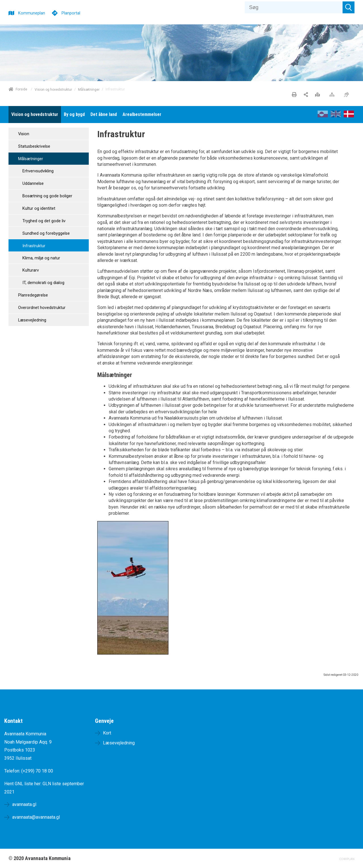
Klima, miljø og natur (41, 258)
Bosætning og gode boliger (47, 196)
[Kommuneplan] (27, 12)
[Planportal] (66, 12)
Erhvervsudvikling (37, 171)
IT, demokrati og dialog (43, 283)
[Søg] (294, 7)
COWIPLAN (347, 859)
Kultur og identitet (38, 208)
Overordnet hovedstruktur (41, 308)
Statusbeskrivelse (34, 146)
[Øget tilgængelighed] (348, 95)
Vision (23, 134)
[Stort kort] (319, 95)
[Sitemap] (333, 95)
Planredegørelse (32, 295)
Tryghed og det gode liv (43, 221)
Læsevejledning (32, 320)
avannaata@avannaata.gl (36, 817)
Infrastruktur (33, 246)
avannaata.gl (24, 804)
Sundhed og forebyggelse (46, 233)
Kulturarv (30, 270)
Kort (107, 733)
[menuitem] (35, 115)
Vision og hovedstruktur (53, 89)
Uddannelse (32, 184)
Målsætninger (89, 89)
